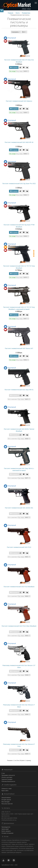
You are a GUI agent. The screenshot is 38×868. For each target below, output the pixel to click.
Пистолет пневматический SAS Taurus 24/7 (19, 348)
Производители (6, 827)
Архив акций (5, 829)
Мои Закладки (6, 802)
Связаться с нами (6, 789)
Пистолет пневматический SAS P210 (19, 547)
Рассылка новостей (7, 804)
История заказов (6, 800)
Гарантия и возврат (7, 779)
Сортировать (16, 32)
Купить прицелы (6, 831)
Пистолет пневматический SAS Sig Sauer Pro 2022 (19, 184)
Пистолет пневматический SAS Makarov (19, 101)
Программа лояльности (8, 775)
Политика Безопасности (8, 781)
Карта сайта (5, 791)
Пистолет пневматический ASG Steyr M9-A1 (19, 390)
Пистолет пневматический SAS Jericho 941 (19, 508)
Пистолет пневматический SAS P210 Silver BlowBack (19, 626)
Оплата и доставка (7, 777)
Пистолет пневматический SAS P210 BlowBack (19, 587)
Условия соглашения (7, 833)
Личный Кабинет (6, 798)
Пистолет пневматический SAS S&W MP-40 (19, 142)
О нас (3, 773)
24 (24, 32)
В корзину (14, 68)
